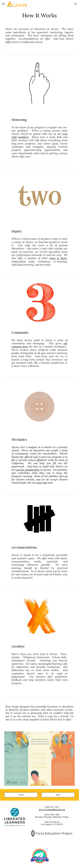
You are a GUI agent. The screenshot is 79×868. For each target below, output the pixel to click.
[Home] (21, 795)
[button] (3, 4)
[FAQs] (58, 795)
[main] (39, 15)
